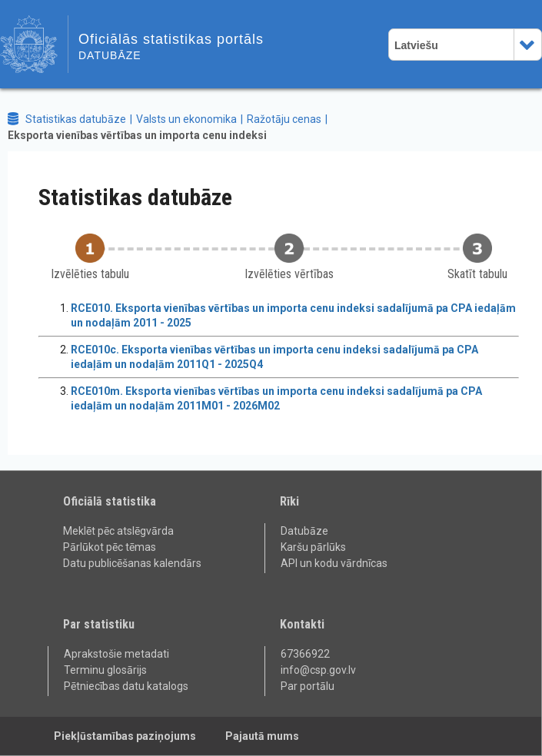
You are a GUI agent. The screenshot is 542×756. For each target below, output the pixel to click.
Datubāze (304, 531)
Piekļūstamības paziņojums (125, 736)
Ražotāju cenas (284, 119)
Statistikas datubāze (76, 119)
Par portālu (308, 686)
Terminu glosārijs (105, 670)
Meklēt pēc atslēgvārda (118, 531)
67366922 (305, 654)
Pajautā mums (262, 736)
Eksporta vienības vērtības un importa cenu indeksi (137, 135)
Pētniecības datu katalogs (126, 686)
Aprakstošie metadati (116, 654)
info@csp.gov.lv (318, 670)
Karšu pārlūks (313, 547)
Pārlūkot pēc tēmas (110, 547)
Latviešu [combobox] (416, 45)
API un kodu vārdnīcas (334, 563)
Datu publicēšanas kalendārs (132, 563)
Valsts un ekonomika (186, 119)
